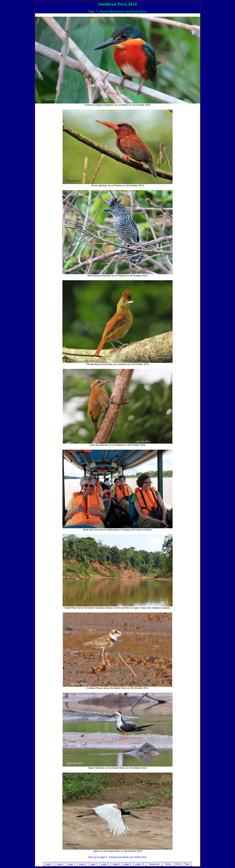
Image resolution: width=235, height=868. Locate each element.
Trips (187, 864)
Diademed (154, 864)
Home (168, 864)
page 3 (72, 864)
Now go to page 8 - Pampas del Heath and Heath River (117, 857)
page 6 (105, 864)
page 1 (49, 864)
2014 (178, 864)
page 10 (140, 864)
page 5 (94, 864)
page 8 (116, 864)
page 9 (127, 864)
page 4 (83, 864)
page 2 (60, 864)
